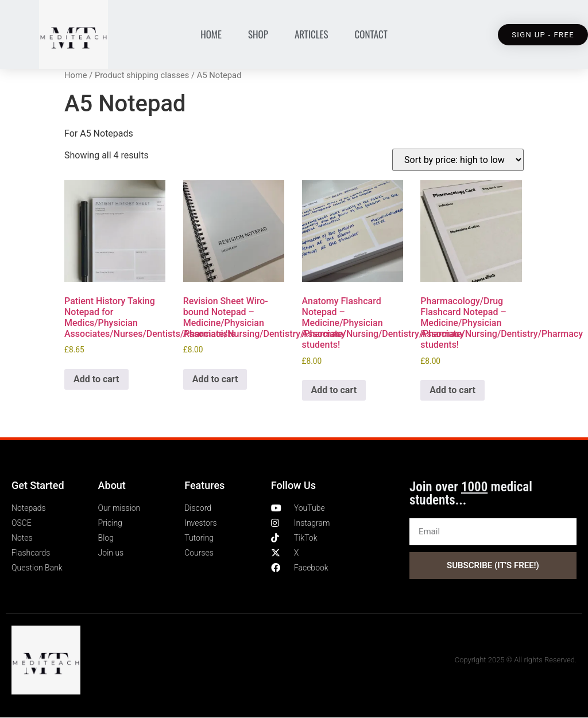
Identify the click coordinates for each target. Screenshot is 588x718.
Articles (312, 34)
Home (211, 34)
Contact (371, 34)
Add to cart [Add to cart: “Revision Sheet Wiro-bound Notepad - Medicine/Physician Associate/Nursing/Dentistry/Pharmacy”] (215, 379)
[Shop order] (458, 160)
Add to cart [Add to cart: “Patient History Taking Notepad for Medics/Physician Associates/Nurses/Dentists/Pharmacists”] (96, 379)
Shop (258, 34)
